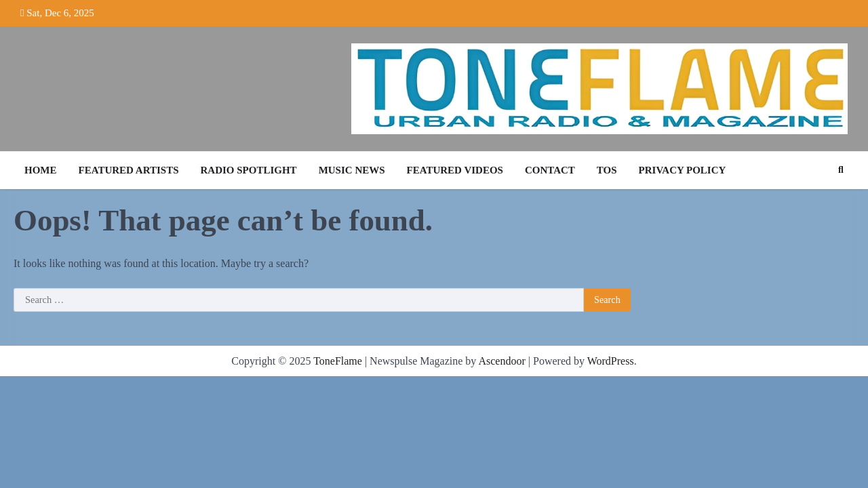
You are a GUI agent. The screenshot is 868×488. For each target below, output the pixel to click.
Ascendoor (501, 361)
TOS (607, 170)
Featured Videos (455, 170)
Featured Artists (129, 170)
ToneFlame (338, 361)
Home (41, 170)
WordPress (611, 361)
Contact (550, 170)
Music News (352, 170)
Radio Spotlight (249, 170)
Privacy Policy (683, 170)
